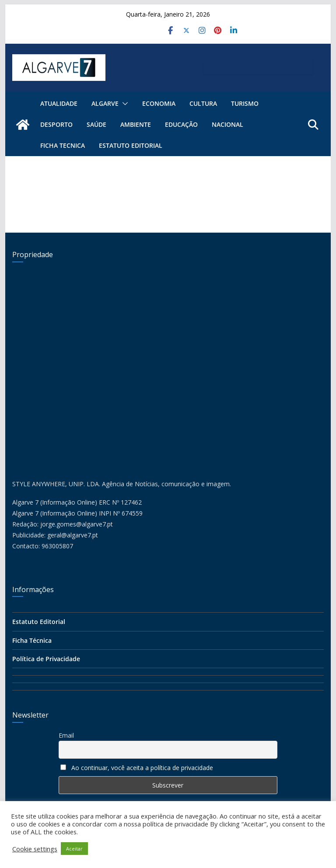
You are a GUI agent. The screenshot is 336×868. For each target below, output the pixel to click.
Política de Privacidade (46, 659)
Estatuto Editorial (131, 145)
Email (66, 735)
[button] (123, 104)
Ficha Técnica (32, 640)
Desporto (56, 124)
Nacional (227, 124)
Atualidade (59, 103)
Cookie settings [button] (35, 849)
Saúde (96, 124)
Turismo (245, 103)
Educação (181, 124)
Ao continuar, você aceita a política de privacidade (142, 768)
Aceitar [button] (74, 849)
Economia (159, 103)
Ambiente (136, 124)
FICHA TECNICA (63, 145)
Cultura (203, 103)
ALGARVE (105, 103)
